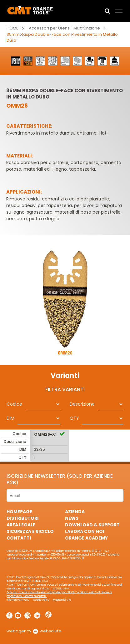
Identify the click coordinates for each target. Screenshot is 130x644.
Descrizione (82, 404)
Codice (14, 404)
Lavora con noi (85, 531)
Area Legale (21, 525)
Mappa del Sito (62, 600)
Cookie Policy (41, 600)
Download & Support (92, 525)
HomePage (19, 512)
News (72, 518)
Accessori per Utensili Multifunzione (65, 28)
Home (12, 28)
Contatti (19, 538)
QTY (74, 418)
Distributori (22, 518)
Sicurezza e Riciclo (30, 531)
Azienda (75, 512)
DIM (10, 418)
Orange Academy (86, 538)
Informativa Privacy (18, 600)
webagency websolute (34, 631)
